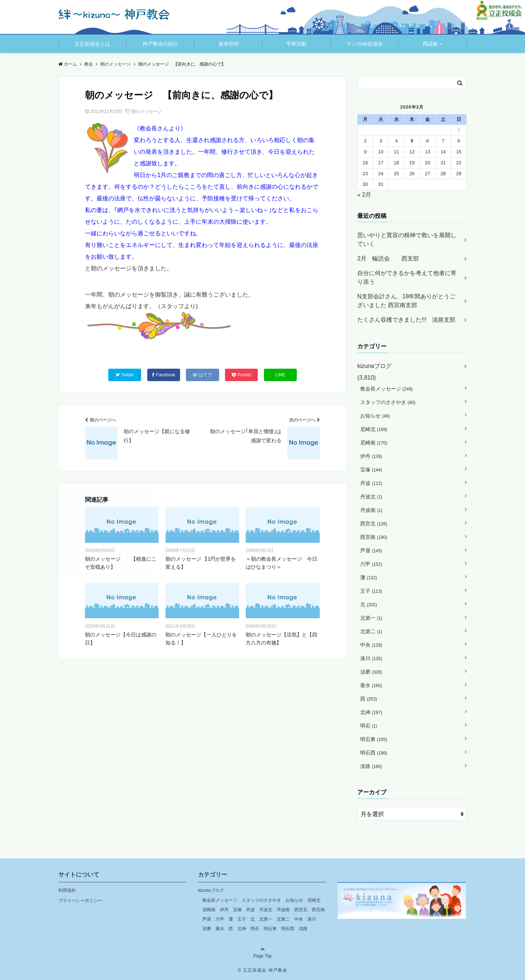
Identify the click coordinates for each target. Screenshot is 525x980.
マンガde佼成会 (365, 44)
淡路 (371, 766)
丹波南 (371, 510)
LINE (281, 375)
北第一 (371, 618)
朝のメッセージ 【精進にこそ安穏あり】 (121, 563)
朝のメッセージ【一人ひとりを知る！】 (201, 639)
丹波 (371, 483)
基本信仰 (229, 44)
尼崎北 (374, 429)
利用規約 (67, 890)
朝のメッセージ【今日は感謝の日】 (121, 639)
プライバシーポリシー (80, 901)
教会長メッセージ (386, 389)
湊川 (371, 658)
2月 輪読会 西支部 (388, 258)
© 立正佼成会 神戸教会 (262, 970)
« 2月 (364, 195)
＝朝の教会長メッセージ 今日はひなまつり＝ (281, 563)
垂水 (371, 685)
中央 (371, 645)
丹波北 (371, 497)
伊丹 (371, 456)
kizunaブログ (374, 366)
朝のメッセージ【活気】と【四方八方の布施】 (281, 639)
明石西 (374, 753)
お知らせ (375, 416)
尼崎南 (374, 443)
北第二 (371, 631)
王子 (371, 591)
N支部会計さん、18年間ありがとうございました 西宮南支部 (406, 301)
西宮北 (374, 524)
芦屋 (371, 550)
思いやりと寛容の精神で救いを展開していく (407, 240)
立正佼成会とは (92, 44)
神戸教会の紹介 (160, 44)
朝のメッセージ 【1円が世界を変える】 (201, 563)
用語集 (430, 44)
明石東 (374, 739)
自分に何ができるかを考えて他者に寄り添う (407, 277)
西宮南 (374, 537)
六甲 (371, 564)
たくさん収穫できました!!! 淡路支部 (406, 320)
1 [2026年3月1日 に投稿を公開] (458, 130)
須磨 (371, 672)
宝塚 (371, 470)
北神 (371, 712)
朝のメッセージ (147, 111)
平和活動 (296, 44)
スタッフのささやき (388, 402)
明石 (369, 726)
